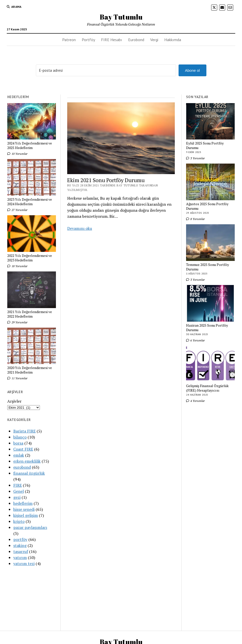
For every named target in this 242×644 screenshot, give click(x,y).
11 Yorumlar (17, 378)
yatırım (20, 557)
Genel (19, 491)
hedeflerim (23, 503)
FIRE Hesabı (112, 40)
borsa (18, 443)
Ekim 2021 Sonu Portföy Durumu (106, 180)
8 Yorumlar (195, 219)
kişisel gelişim (26, 515)
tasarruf (21, 551)
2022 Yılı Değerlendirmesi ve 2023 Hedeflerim (30, 258)
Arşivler (14, 401)
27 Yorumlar (17, 210)
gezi (17, 497)
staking (20, 545)
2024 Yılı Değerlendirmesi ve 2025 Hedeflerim (30, 146)
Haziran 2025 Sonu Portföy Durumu (207, 328)
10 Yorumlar (17, 154)
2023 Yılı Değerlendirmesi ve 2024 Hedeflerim (30, 202)
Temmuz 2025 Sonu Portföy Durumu (208, 267)
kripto (19, 521)
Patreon (69, 40)
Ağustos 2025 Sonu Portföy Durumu (207, 206)
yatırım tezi (24, 563)
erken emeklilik (27, 461)
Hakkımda (173, 40)
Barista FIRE (24, 431)
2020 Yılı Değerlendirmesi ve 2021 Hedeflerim (30, 370)
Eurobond (136, 40)
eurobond (22, 467)
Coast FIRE (23, 449)
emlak (19, 455)
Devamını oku (80, 228)
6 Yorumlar (195, 340)
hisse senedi (24, 509)
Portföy (88, 40)
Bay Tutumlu (121, 17)
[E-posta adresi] (106, 70)
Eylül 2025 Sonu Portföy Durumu (205, 146)
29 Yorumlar (17, 322)
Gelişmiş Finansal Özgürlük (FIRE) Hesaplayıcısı (207, 388)
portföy (20, 539)
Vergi (154, 40)
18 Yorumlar (17, 266)
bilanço (20, 437)
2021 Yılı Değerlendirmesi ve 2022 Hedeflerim (30, 314)
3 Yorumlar (195, 158)
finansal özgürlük (29, 473)
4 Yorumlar (195, 401)
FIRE (18, 485)
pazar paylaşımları (30, 527)
